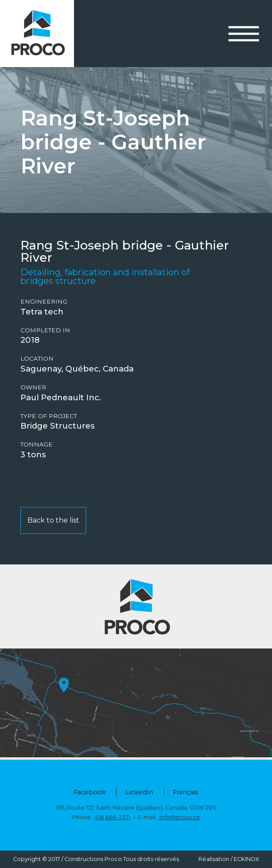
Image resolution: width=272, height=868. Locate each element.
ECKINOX (246, 859)
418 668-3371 (112, 817)
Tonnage (37, 444)
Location (37, 359)
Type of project (49, 416)
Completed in (45, 330)
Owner (33, 387)
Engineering (44, 302)
